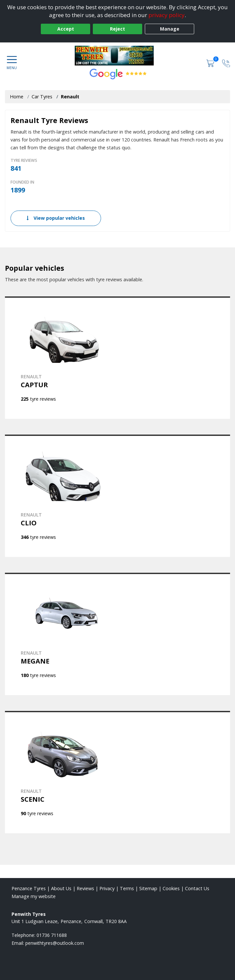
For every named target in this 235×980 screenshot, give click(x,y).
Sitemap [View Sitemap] (148, 888)
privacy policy (167, 15)
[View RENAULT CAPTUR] (117, 358)
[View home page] (117, 56)
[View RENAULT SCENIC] (117, 772)
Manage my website (34, 896)
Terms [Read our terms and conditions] (127, 888)
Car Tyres (42, 97)
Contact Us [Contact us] (197, 888)
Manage (170, 29)
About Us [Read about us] (61, 888)
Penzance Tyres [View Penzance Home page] (29, 888)
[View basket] (211, 63)
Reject (117, 29)
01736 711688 (52, 935)
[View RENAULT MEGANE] (117, 634)
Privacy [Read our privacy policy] (107, 888)
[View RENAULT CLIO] (117, 496)
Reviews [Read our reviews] (85, 888)
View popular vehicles (56, 218)
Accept (66, 29)
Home (17, 97)
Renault (70, 97)
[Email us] (55, 943)
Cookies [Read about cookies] (171, 888)
